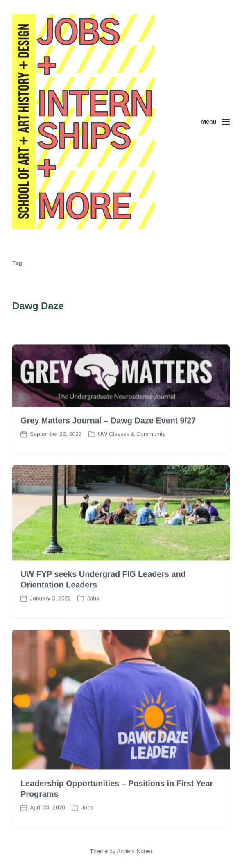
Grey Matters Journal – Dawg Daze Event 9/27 (108, 435)
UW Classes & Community (132, 449)
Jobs (93, 613)
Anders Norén (134, 851)
